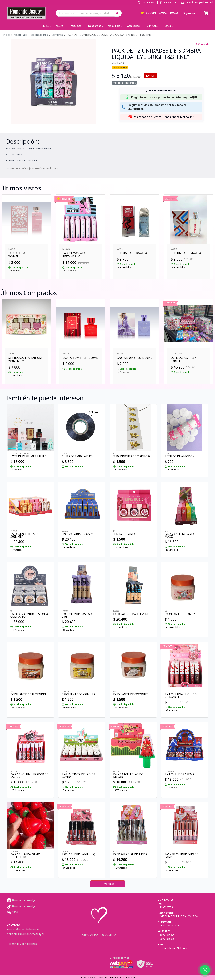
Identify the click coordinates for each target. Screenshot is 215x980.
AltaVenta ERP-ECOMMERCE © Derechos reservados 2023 (108, 978)
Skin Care (154, 26)
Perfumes (77, 26)
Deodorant (96, 26)
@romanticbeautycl (22, 900)
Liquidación (149, 13)
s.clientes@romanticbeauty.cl (25, 934)
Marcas (174, 13)
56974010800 (148, 2)
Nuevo (61, 26)
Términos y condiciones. (22, 944)
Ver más (107, 884)
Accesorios (135, 26)
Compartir (202, 44)
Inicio (47, 26)
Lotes (169, 26)
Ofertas (163, 13)
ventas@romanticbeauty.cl (24, 929)
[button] (118, 13)
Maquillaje (115, 26)
